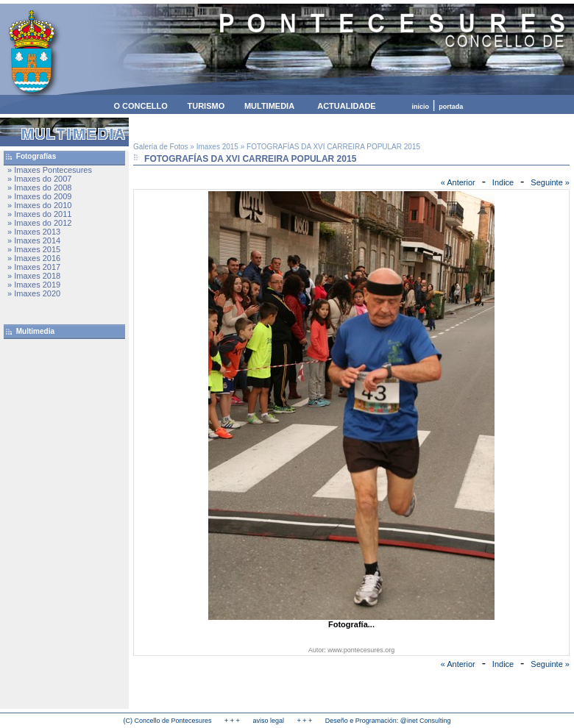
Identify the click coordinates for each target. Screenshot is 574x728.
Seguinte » (550, 182)
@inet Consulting (426, 721)
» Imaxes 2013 (34, 232)
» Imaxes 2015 (34, 249)
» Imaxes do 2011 (39, 214)
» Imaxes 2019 (34, 285)
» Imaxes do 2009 (39, 196)
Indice (503, 182)
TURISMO (206, 106)
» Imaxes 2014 (34, 240)
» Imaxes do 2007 (39, 179)
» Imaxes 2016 (34, 258)
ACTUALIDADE (346, 106)
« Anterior (458, 182)
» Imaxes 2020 (34, 293)
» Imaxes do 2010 (39, 205)
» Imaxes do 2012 (39, 223)
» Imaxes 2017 (34, 267)
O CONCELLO (140, 106)
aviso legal (268, 721)
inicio (421, 107)
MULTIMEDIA (269, 106)
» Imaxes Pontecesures (50, 170)
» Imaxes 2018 (34, 276)
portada (451, 107)
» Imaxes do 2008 (39, 188)
